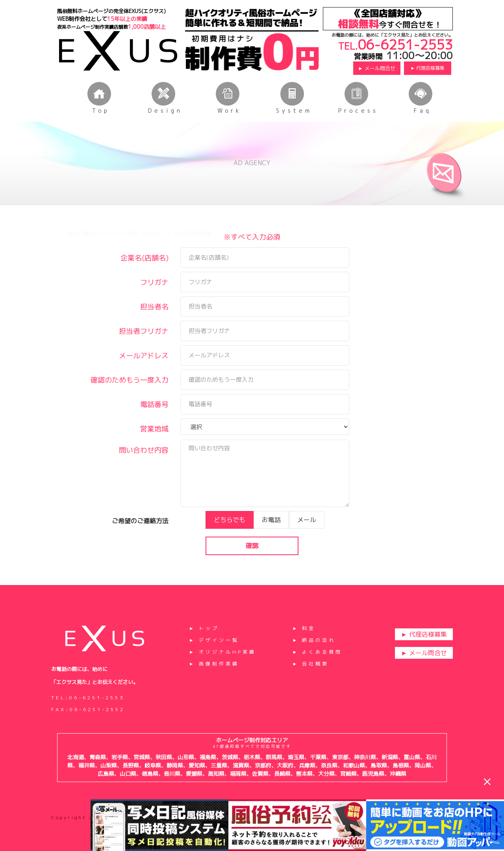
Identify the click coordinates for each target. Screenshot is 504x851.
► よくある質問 (317, 652)
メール (307, 533)
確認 (252, 559)
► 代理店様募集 (427, 68)
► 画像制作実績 (214, 664)
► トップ (204, 628)
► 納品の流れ (314, 640)
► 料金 (304, 628)
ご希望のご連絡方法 (140, 535)
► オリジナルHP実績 (222, 652)
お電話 (271, 533)
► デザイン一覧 (214, 640)
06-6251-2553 (405, 45)
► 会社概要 (310, 664)
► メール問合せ (377, 68)
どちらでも (230, 533)
